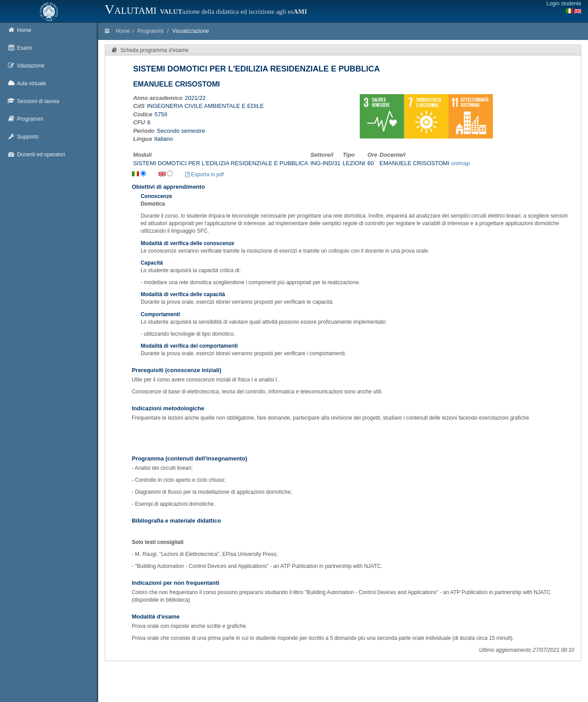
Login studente (564, 4)
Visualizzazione (191, 31)
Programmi (150, 31)
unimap (460, 163)
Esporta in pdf (205, 175)
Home (123, 31)
